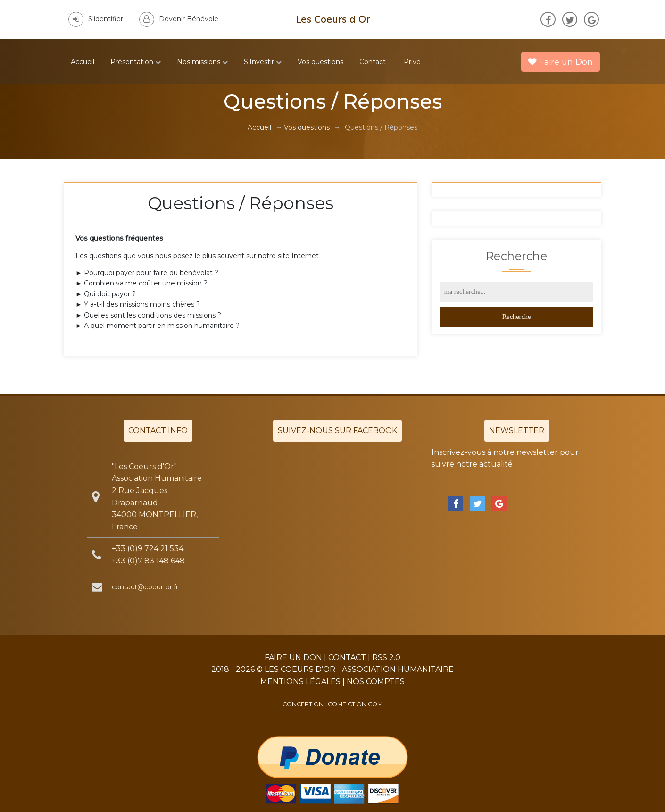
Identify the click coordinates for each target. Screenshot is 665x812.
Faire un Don (561, 62)
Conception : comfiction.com (332, 704)
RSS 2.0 (386, 657)
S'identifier (96, 19)
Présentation (136, 62)
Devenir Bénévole (179, 19)
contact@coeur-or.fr (145, 587)
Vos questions (320, 62)
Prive (412, 62)
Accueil (83, 62)
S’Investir (263, 62)
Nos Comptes (376, 682)
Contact (373, 62)
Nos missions (202, 62)
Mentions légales (300, 682)
